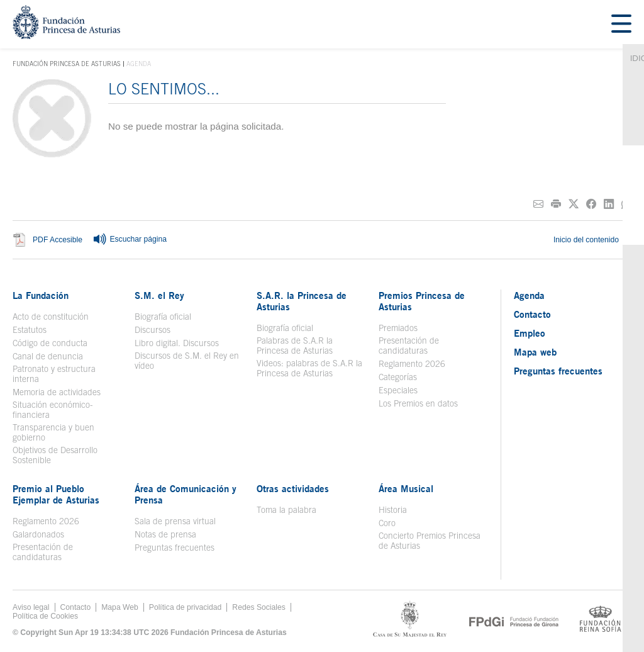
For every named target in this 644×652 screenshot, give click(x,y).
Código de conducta (50, 343)
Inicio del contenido (592, 240)
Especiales (398, 390)
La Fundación (41, 295)
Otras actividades (293, 488)
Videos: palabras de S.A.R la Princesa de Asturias (309, 368)
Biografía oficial (163, 317)
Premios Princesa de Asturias (422, 301)
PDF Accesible (58, 240)
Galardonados (38, 534)
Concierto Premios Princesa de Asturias (430, 541)
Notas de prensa (165, 534)
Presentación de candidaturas (409, 346)
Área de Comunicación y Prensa (186, 494)
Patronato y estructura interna (54, 374)
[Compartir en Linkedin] (609, 204)
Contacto (532, 314)
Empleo (530, 333)
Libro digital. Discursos (177, 343)
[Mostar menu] (621, 24)
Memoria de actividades (57, 392)
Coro (387, 523)
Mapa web (535, 352)
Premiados (398, 328)
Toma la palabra (286, 510)
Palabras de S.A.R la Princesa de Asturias (295, 346)
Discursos (153, 330)
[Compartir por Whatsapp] (626, 204)
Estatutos (30, 330)
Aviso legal (31, 607)
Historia (393, 510)
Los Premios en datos (418, 403)
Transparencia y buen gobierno (53, 432)
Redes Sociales (258, 607)
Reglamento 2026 (412, 364)
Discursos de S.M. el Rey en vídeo (187, 361)
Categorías (398, 377)
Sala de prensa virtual (175, 521)
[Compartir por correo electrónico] (538, 204)
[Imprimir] (556, 204)
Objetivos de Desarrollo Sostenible (55, 455)
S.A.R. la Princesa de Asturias (302, 301)
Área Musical (406, 488)
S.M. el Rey (159, 295)
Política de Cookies (45, 616)
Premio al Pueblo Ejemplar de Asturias (56, 494)
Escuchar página (130, 240)
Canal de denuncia (48, 356)
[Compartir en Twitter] (574, 204)
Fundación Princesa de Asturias (67, 64)
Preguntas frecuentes (175, 548)
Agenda (529, 295)
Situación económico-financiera (53, 410)
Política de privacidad (186, 607)
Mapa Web (120, 607)
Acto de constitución (51, 317)
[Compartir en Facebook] (591, 204)
